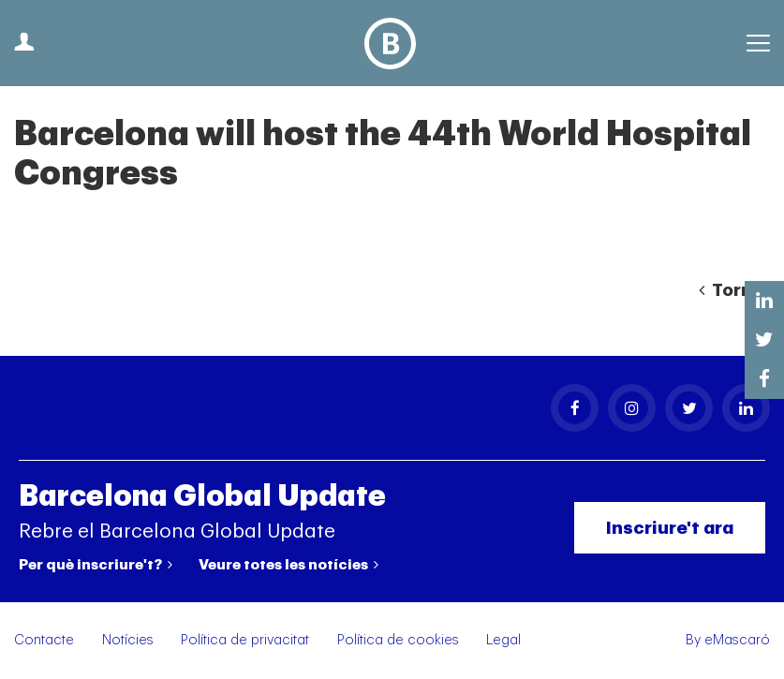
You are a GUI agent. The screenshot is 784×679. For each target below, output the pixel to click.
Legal (503, 640)
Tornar (734, 290)
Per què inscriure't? (96, 565)
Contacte (44, 640)
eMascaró (737, 640)
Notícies (128, 640)
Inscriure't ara (670, 528)
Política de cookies (398, 640)
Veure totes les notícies (288, 565)
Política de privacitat (245, 640)
